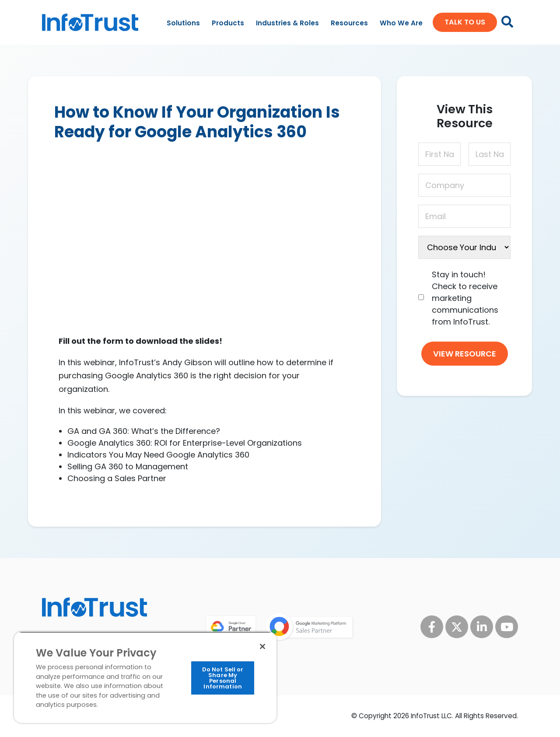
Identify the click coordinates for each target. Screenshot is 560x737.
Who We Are (401, 23)
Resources (349, 23)
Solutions (183, 23)
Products (228, 23)
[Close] (262, 646)
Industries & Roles (287, 23)
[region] (145, 677)
